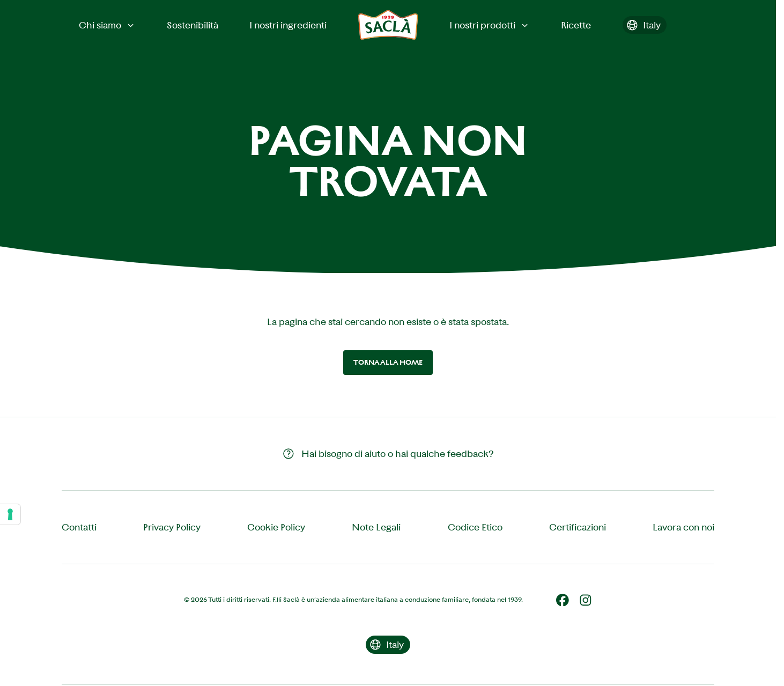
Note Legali (376, 527)
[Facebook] (563, 600)
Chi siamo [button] (107, 25)
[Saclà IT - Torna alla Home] (388, 25)
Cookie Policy (276, 527)
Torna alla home (388, 362)
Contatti (79, 527)
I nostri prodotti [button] (490, 25)
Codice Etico (475, 527)
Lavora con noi (683, 527)
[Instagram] (586, 600)
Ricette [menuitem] (576, 25)
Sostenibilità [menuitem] (193, 25)
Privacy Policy (172, 527)
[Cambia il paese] (645, 25)
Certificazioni (578, 527)
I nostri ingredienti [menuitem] (288, 25)
